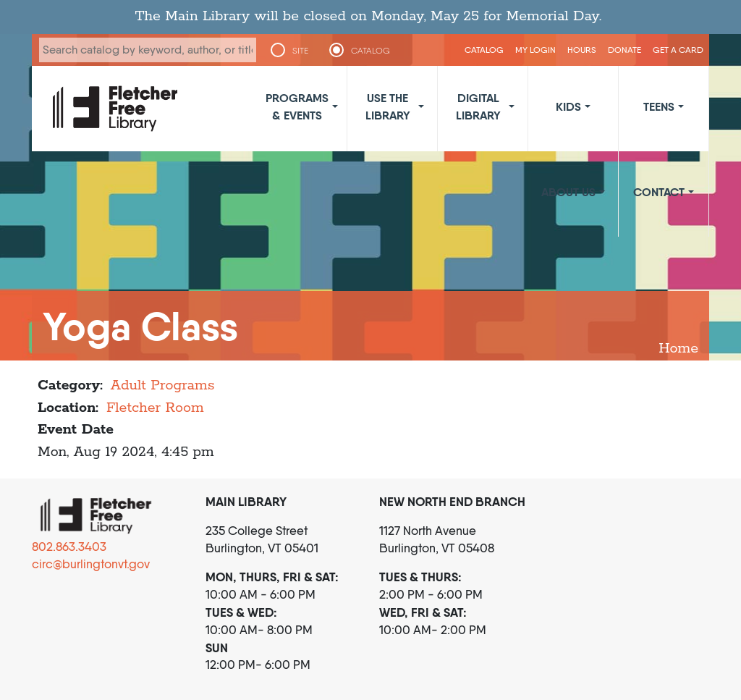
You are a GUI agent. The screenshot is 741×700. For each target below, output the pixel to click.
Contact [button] (659, 192)
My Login (535, 50)
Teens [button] (659, 106)
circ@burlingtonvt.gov (91, 564)
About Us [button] (568, 192)
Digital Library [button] (478, 106)
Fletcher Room (155, 408)
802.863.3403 (69, 547)
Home (678, 349)
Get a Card (678, 50)
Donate (624, 50)
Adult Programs (163, 385)
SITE (300, 51)
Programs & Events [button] (297, 106)
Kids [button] (568, 106)
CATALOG (370, 51)
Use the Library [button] (388, 106)
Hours (582, 50)
